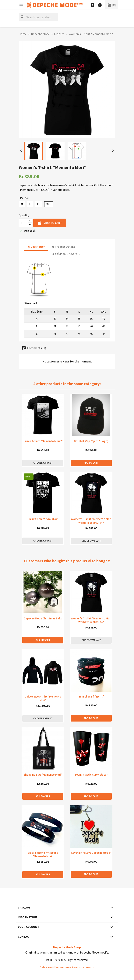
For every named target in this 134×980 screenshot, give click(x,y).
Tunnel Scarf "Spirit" (91, 696)
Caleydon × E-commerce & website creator (67, 967)
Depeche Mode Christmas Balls (43, 618)
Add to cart (50, 223)
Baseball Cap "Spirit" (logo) (91, 441)
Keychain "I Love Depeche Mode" (91, 853)
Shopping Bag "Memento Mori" (43, 775)
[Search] (38, 17)
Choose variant (43, 463)
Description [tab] (36, 247)
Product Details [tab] (63, 247)
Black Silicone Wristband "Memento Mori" (43, 855)
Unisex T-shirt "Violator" (43, 519)
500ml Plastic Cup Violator (91, 775)
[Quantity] (23, 223)
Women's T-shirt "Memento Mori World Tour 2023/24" (91, 521)
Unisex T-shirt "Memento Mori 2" (43, 441)
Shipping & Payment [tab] (65, 253)
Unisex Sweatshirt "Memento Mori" (43, 698)
